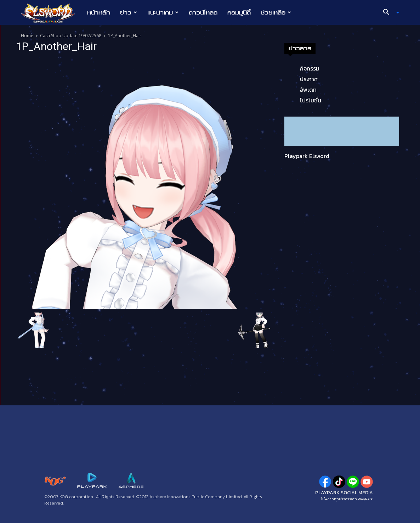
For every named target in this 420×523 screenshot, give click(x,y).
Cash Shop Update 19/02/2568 (71, 36)
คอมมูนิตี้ (239, 12)
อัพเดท (308, 90)
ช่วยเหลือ (276, 12)
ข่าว (129, 12)
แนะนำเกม (163, 12)
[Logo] (52, 13)
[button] (388, 13)
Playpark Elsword (307, 156)
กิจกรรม (310, 68)
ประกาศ (309, 79)
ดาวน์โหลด (203, 12)
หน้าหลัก (99, 12)
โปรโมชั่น (311, 100)
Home (27, 36)
